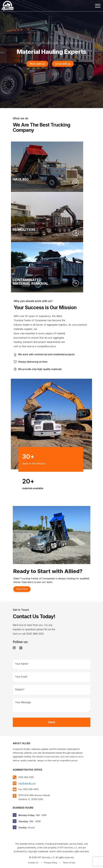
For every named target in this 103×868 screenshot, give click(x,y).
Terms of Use (69, 863)
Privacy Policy (51, 863)
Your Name (22, 664)
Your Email (22, 677)
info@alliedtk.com (27, 783)
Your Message (23, 702)
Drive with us (63, 64)
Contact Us (33, 863)
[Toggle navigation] (97, 6)
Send (52, 722)
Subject (20, 689)
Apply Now (22, 589)
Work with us (37, 64)
